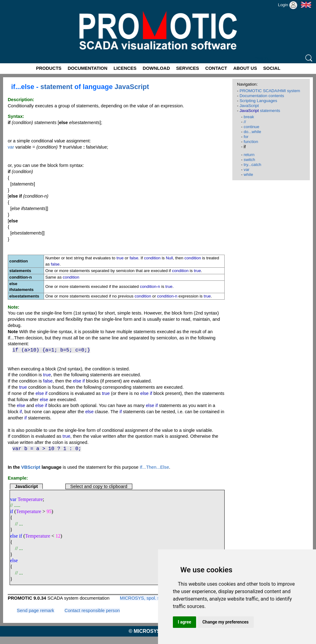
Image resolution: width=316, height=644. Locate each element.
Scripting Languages (258, 101)
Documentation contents (262, 96)
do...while (252, 132)
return (249, 155)
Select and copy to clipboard (99, 486)
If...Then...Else (154, 467)
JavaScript (132, 87)
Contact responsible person (92, 610)
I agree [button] (184, 622)
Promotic (11, 2)
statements (260, 111)
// (245, 122)
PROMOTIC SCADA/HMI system (270, 91)
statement (56, 87)
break (249, 117)
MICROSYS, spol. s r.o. (144, 598)
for (246, 137)
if (11, 511)
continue (251, 127)
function (251, 142)
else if (16, 536)
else (14, 560)
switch (249, 160)
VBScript (31, 467)
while (248, 174)
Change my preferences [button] (225, 622)
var (11, 147)
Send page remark (35, 610)
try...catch (252, 165)
